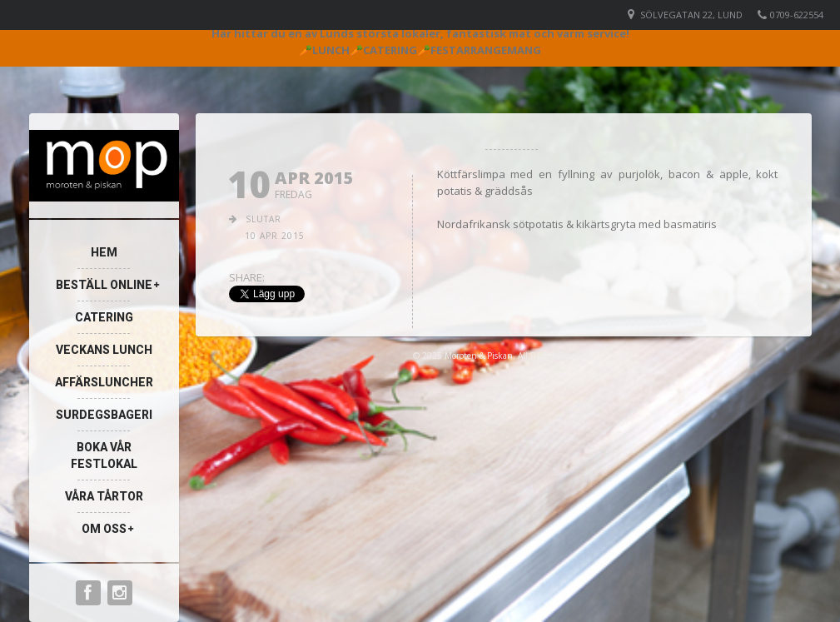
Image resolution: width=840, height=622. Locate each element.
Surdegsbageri (104, 415)
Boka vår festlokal (104, 455)
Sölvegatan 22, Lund (691, 15)
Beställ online (104, 285)
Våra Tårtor (104, 496)
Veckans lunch (104, 350)
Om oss (104, 529)
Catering (104, 317)
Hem (104, 252)
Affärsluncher (104, 382)
